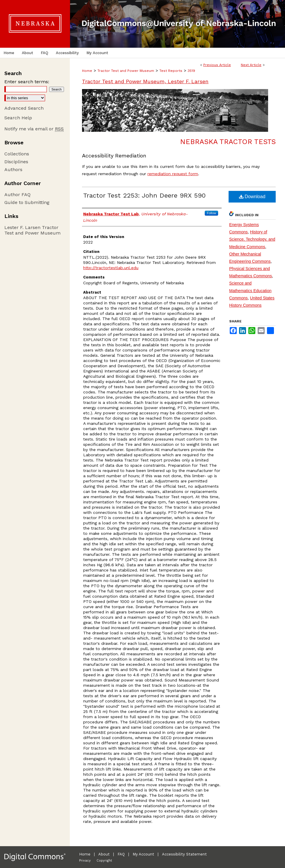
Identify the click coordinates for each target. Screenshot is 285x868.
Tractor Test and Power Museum (126, 71)
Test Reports (171, 71)
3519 (191, 71)
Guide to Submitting (27, 202)
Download (252, 197)
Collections (17, 154)
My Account (143, 854)
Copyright (104, 861)
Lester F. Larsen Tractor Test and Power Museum (32, 230)
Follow (211, 213)
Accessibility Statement (184, 854)
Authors (13, 169)
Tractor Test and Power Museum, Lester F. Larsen (145, 81)
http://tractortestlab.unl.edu (111, 268)
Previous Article (217, 65)
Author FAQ (17, 195)
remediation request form (173, 174)
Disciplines (16, 162)
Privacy (85, 861)
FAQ (121, 854)
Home (87, 71)
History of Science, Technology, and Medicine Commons (252, 239)
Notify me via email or (34, 129)
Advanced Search (24, 108)
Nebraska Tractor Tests (228, 142)
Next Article (251, 65)
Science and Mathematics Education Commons (250, 290)
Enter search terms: (27, 82)
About (104, 854)
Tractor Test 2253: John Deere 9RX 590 (144, 195)
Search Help (18, 118)
